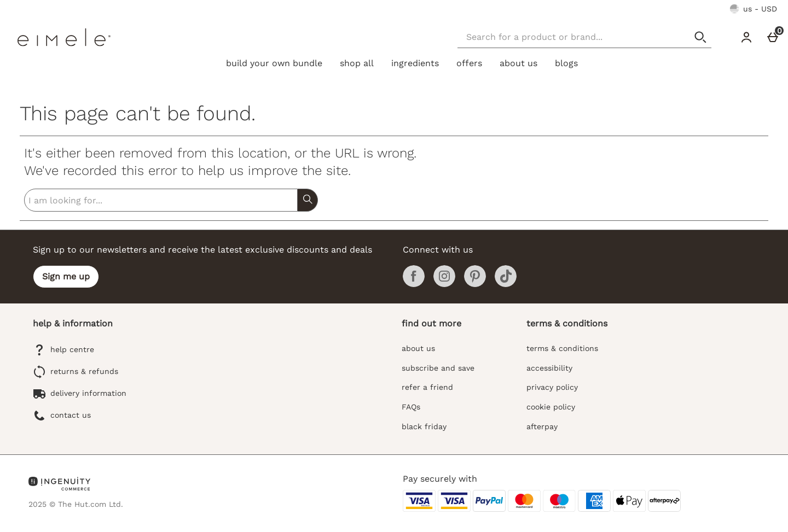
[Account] (746, 37)
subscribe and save (438, 368)
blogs (566, 63)
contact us (62, 416)
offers (469, 63)
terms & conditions (562, 348)
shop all (357, 63)
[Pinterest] (475, 284)
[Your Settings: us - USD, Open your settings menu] (754, 9)
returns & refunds (76, 372)
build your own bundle (274, 63)
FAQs (411, 407)
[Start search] (700, 37)
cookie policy (551, 407)
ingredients (415, 63)
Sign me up (66, 276)
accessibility (549, 368)
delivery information (80, 394)
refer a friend (427, 387)
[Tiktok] (506, 284)
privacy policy (552, 387)
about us (518, 63)
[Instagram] (444, 284)
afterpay (542, 426)
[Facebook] (414, 284)
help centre (63, 350)
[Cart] (773, 37)
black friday (424, 426)
